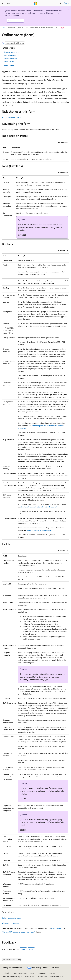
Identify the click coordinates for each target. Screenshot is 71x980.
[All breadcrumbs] (4, 28)
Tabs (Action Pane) (10, 58)
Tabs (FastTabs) (9, 62)
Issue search (56, 928)
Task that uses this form (12, 52)
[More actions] (67, 28)
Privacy (51, 973)
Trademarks (41, 977)
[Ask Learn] (63, 28)
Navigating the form (11, 55)
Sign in (67, 3)
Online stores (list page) (12, 918)
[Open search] (61, 3)
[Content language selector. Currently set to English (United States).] (13, 968)
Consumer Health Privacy (11, 977)
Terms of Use (30, 977)
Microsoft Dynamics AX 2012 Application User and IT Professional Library (32, 28)
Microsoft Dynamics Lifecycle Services (18, 932)
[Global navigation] (2, 3)
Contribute (42, 973)
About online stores (10, 923)
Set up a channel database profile (39, 530)
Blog (32, 973)
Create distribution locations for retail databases (39, 507)
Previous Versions (21, 973)
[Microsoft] (35, 3)
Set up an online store (11, 117)
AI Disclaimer (7, 973)
